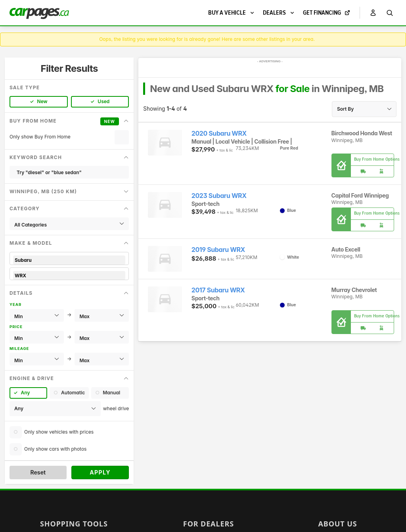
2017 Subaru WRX (218, 290)
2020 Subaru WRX (219, 133)
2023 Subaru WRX (219, 196)
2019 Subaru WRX (218, 250)
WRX (69, 276)
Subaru (69, 260)
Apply (100, 472)
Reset (38, 472)
